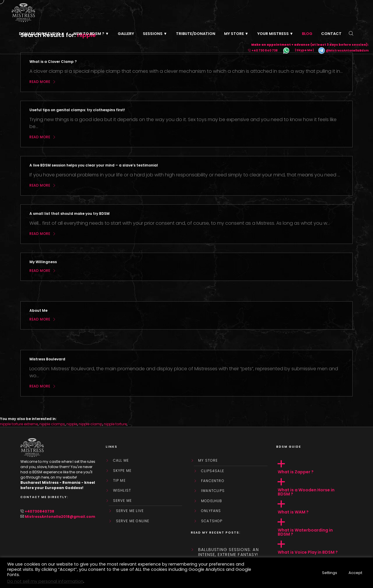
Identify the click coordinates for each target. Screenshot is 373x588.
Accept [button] (355, 573)
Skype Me (122, 471)
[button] (315, 467)
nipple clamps (52, 424)
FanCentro (213, 481)
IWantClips (213, 491)
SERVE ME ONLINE (133, 521)
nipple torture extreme (19, 424)
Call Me (121, 461)
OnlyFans (211, 511)
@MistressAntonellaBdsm (343, 51)
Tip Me (119, 481)
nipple (72, 424)
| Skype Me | (304, 51)
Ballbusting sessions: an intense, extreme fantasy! (228, 552)
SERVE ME (123, 501)
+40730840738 (39, 511)
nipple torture (115, 424)
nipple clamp (90, 424)
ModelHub (212, 501)
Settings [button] (330, 573)
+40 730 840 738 (265, 51)
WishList (122, 490)
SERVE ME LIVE (130, 511)
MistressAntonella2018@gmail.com (60, 517)
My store (208, 461)
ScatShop (212, 521)
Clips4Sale (213, 471)
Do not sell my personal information (45, 581)
